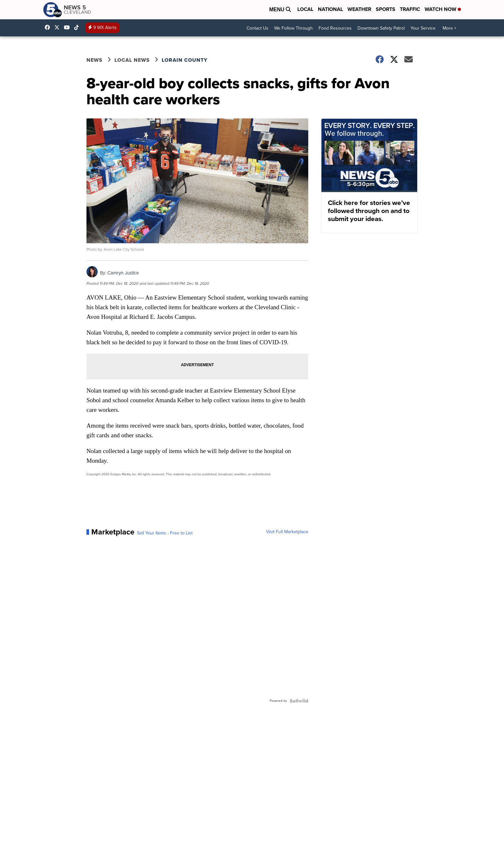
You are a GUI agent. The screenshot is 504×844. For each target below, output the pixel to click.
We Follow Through (293, 28)
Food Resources (335, 28)
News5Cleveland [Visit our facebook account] (49, 27)
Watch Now (443, 9)
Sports (386, 9)
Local (305, 9)
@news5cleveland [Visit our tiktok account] (78, 27)
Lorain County (184, 60)
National (330, 9)
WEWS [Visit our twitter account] (59, 27)
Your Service (423, 28)
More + (450, 28)
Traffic (410, 9)
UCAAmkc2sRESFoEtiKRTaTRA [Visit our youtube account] (68, 27)
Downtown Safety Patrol (381, 28)
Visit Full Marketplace (287, 532)
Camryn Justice (123, 273)
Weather (359, 9)
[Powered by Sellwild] (299, 701)
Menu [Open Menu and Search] (280, 9)
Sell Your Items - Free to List (165, 533)
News (94, 60)
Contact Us (257, 28)
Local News (132, 60)
